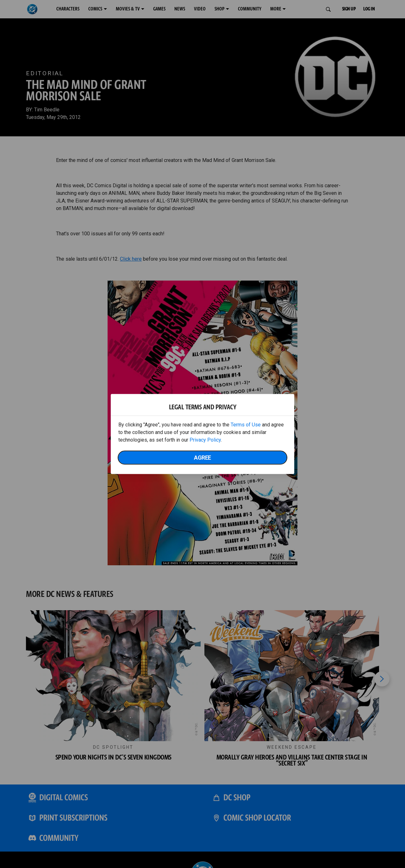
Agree (202, 458)
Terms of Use (246, 425)
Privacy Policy (205, 440)
